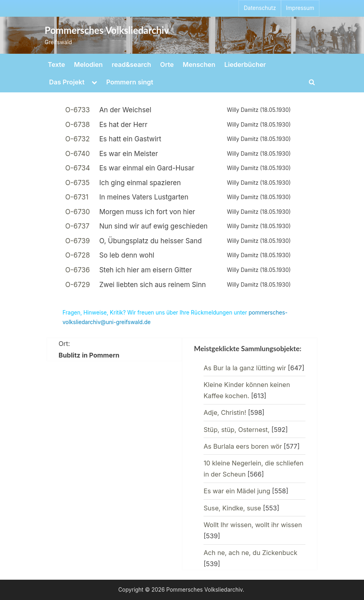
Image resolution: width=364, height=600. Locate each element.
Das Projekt (67, 82)
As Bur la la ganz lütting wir (245, 368)
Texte (56, 64)
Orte (167, 64)
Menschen (199, 64)
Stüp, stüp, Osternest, (237, 430)
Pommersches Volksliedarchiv (107, 30)
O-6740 (78, 154)
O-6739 (78, 241)
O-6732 (78, 139)
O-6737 (77, 226)
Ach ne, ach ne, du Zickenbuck (250, 553)
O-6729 (78, 285)
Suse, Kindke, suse (232, 508)
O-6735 (77, 183)
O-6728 (78, 255)
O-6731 (77, 197)
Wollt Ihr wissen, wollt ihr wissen (253, 525)
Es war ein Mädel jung (237, 491)
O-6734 (78, 168)
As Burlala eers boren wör (243, 446)
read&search (132, 64)
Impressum (300, 8)
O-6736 (78, 270)
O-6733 (78, 110)
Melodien (88, 64)
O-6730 (78, 212)
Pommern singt (130, 82)
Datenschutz (260, 8)
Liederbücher (245, 64)
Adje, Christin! (225, 412)
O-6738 (78, 125)
